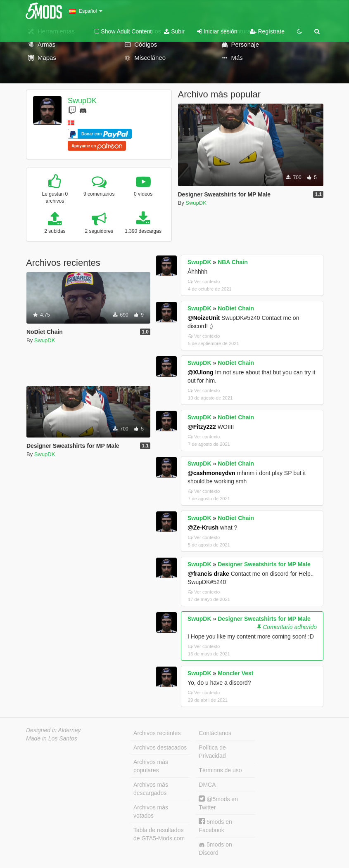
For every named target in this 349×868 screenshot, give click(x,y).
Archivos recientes (157, 733)
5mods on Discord (215, 849)
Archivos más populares (151, 766)
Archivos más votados (151, 811)
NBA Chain (233, 262)
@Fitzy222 (202, 427)
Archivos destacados (160, 747)
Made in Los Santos (52, 738)
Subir (174, 31)
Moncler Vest (235, 673)
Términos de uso (220, 770)
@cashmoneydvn (211, 473)
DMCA (207, 785)
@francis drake (208, 574)
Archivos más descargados (151, 789)
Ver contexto (204, 281)
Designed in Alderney (53, 730)
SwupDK (82, 101)
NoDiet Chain (236, 308)
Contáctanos (215, 733)
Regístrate (267, 31)
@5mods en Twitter (218, 803)
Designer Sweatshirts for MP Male (264, 564)
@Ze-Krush (203, 527)
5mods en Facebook (215, 826)
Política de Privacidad (212, 752)
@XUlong (201, 372)
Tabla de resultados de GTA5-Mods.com (159, 834)
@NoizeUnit (204, 318)
